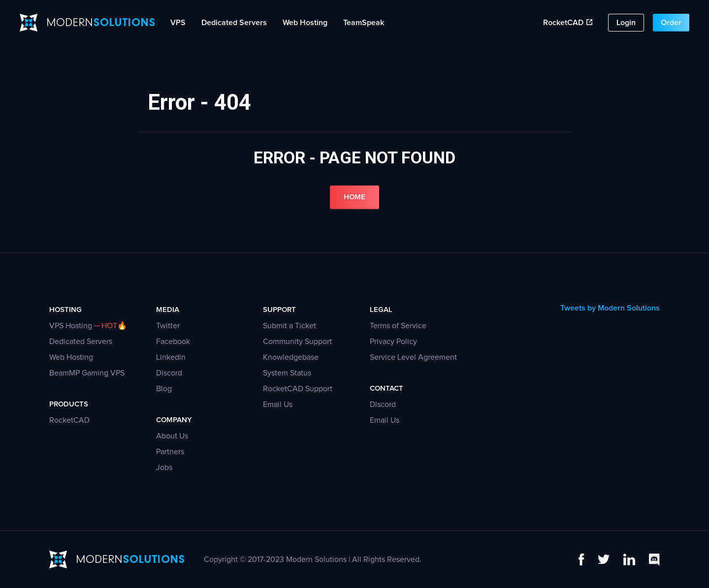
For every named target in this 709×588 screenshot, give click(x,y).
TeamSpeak (364, 23)
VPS (178, 23)
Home (354, 197)
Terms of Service (398, 326)
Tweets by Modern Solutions (610, 308)
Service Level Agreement (413, 357)
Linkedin (171, 357)
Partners (170, 452)
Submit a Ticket (290, 326)
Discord (169, 373)
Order (671, 23)
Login (626, 23)
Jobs (164, 467)
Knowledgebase (291, 357)
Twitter (168, 326)
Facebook (173, 341)
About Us (172, 436)
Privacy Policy (393, 341)
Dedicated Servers (234, 23)
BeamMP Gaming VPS (87, 373)
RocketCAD (568, 23)
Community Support (297, 341)
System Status (287, 373)
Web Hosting (305, 23)
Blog (164, 389)
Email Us (278, 404)
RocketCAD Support (298, 389)
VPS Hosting (71, 326)
